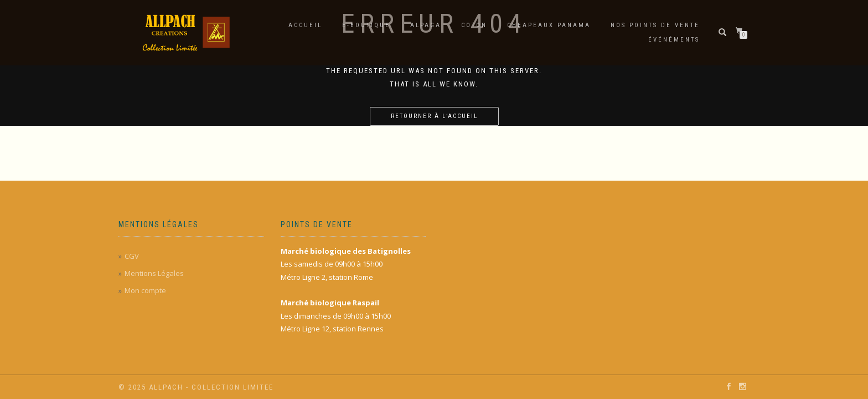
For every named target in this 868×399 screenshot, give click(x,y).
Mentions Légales (154, 273)
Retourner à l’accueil (434, 116)
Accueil (305, 25)
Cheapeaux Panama (549, 25)
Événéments (674, 40)
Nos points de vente (655, 25)
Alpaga (426, 25)
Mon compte (145, 290)
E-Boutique (366, 25)
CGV (132, 256)
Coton (474, 25)
